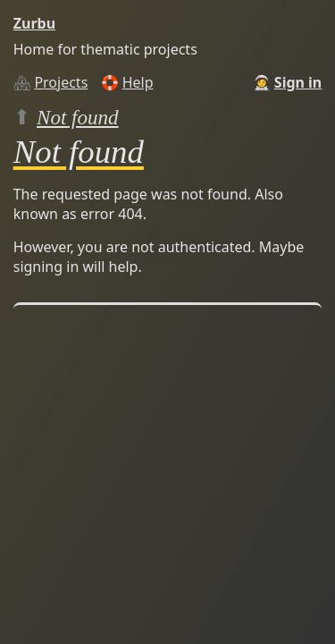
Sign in (298, 82)
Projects (61, 82)
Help (138, 82)
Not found (78, 117)
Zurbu (34, 23)
